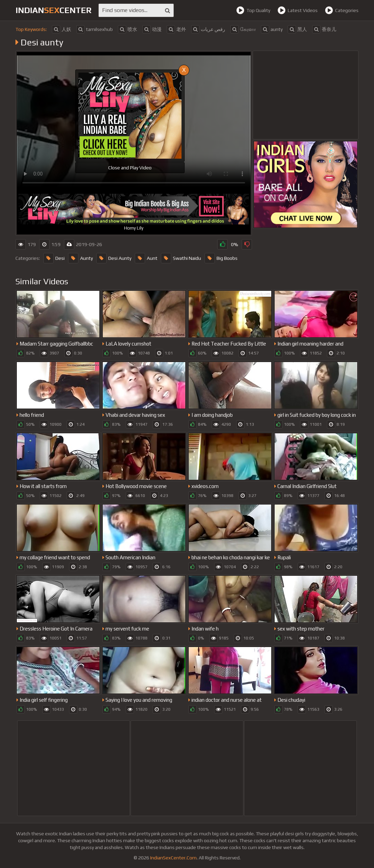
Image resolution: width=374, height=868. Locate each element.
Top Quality (253, 10)
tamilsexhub (95, 29)
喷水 (128, 29)
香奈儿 (324, 29)
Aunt (146, 258)
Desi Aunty (114, 258)
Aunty (80, 258)
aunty (272, 29)
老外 (176, 29)
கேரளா (243, 29)
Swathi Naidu (181, 258)
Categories (342, 10)
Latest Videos (298, 10)
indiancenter (53, 10)
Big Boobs (221, 258)
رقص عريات (208, 29)
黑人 (297, 29)
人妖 (62, 29)
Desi (54, 258)
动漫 (152, 29)
